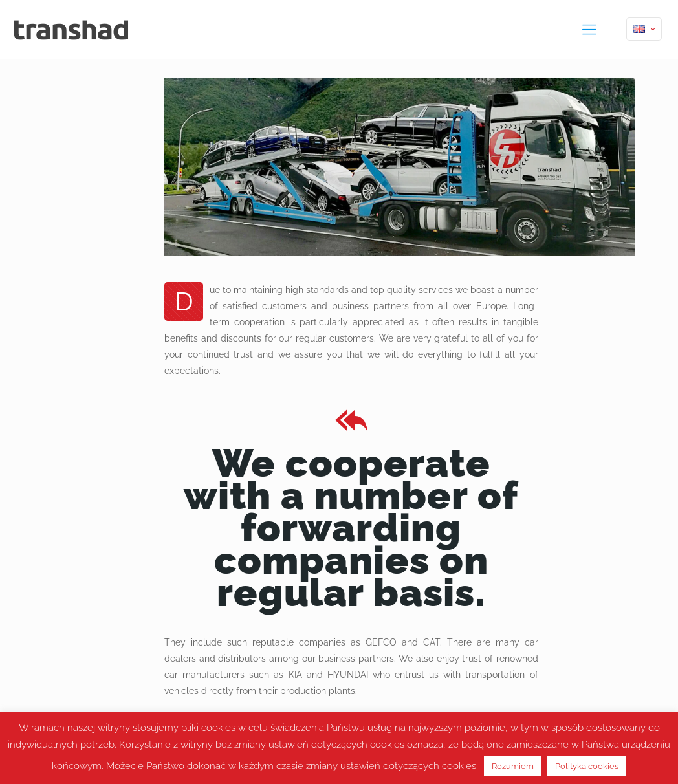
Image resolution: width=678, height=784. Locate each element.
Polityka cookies (587, 766)
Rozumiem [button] (513, 766)
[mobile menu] (589, 29)
